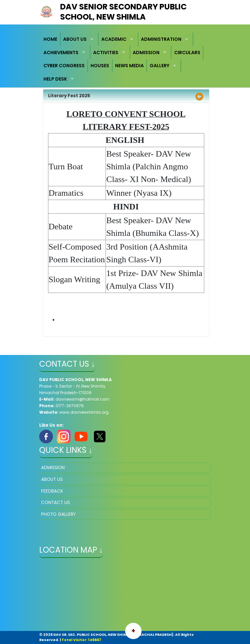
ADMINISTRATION (161, 39)
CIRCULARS (187, 53)
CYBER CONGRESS (64, 66)
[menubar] (125, 59)
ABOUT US (75, 39)
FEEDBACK (52, 491)
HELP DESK (55, 79)
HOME (50, 39)
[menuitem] (51, 39)
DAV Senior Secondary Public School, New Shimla (123, 12)
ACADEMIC (114, 39)
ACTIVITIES (106, 53)
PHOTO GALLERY (58, 514)
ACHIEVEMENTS (61, 53)
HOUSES (100, 66)
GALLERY (159, 66)
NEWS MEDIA (129, 66)
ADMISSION (146, 53)
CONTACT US (56, 503)
